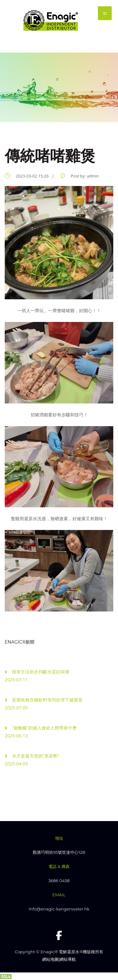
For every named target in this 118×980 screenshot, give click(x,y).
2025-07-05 (16, 708)
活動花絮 (27, 96)
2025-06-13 (16, 736)
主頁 (9, 96)
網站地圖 (50, 959)
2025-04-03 (16, 764)
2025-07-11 (16, 680)
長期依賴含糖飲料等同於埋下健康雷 (47, 700)
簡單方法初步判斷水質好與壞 (41, 672)
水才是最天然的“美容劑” (36, 756)
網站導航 (68, 959)
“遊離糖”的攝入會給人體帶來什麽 (45, 728)
